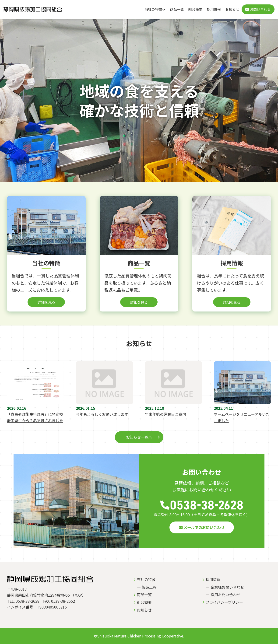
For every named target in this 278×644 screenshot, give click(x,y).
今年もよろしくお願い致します (102, 414)
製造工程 (149, 587)
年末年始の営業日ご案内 (165, 414)
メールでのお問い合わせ (202, 528)
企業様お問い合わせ (227, 587)
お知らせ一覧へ (139, 437)
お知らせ (232, 9)
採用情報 (214, 9)
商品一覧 (177, 9)
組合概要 (195, 9)
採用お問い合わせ (225, 595)
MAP (78, 595)
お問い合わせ (258, 9)
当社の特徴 (155, 9)
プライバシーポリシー (224, 602)
